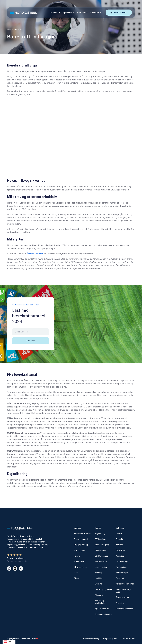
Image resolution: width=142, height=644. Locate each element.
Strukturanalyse (102, 556)
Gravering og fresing (104, 589)
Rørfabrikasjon (101, 561)
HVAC (77, 573)
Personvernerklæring (91, 639)
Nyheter (119, 545)
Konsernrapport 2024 (125, 584)
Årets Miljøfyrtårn (35, 254)
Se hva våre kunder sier (17, 561)
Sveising (99, 584)
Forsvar (77, 556)
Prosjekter (120, 539)
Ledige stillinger (123, 561)
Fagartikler (120, 550)
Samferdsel (79, 561)
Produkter (81, 13)
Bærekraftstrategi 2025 (123, 591)
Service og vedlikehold (100, 602)
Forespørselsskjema (124, 609)
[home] (30, 13)
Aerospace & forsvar (83, 534)
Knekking (99, 578)
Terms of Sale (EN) (128, 639)
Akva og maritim (81, 567)
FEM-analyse (100, 539)
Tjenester (67, 13)
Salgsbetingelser (110, 639)
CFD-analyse (100, 550)
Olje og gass (79, 550)
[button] (55, 13)
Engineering (100, 534)
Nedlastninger (122, 567)
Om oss (119, 534)
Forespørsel (120, 12)
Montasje (99, 595)
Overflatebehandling (104, 614)
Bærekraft (120, 578)
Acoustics (120, 556)
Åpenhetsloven (122, 597)
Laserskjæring (101, 567)
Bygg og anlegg (81, 545)
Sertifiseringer (122, 573)
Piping (77, 578)
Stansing (99, 573)
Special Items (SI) (102, 609)
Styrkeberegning (102, 545)
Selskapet (120, 528)
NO (7, 642)
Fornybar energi (81, 539)
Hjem (9, 29)
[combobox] (9, 642)
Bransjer (54, 13)
